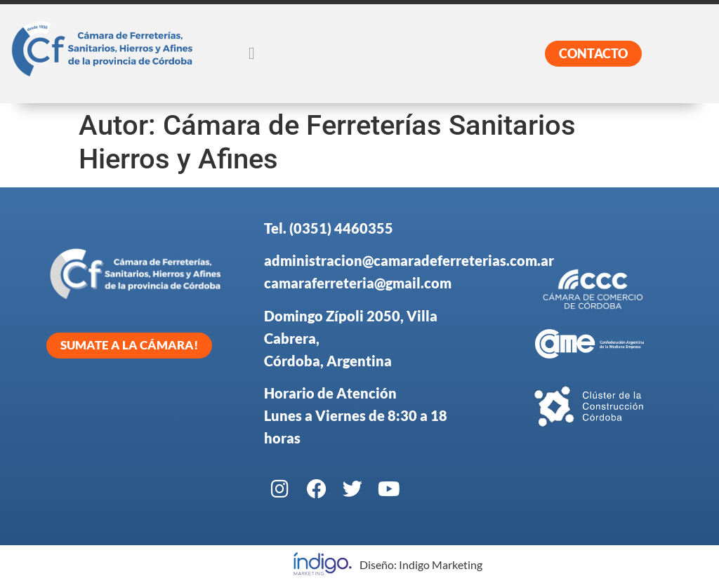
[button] (252, 53)
